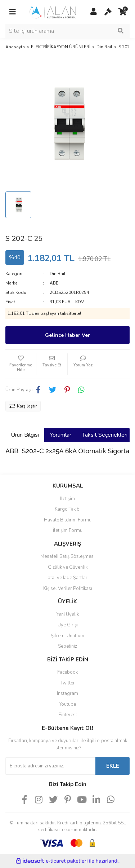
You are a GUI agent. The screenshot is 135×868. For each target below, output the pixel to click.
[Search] (67, 31)
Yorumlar (60, 435)
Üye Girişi (68, 625)
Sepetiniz (67, 646)
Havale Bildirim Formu (68, 520)
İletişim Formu (68, 530)
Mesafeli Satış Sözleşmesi (67, 556)
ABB (54, 283)
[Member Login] (94, 12)
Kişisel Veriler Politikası (68, 589)
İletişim (67, 499)
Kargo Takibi (68, 509)
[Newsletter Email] (50, 766)
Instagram (67, 693)
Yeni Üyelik (68, 614)
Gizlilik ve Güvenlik (68, 567)
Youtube (67, 704)
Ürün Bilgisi (25, 435)
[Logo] (53, 12)
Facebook (67, 672)
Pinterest (68, 715)
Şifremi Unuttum (67, 636)
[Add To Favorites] (21, 364)
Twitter (68, 683)
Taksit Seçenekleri (105, 435)
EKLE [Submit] (113, 766)
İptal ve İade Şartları (67, 578)
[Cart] (108, 12)
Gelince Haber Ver (67, 335)
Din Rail (58, 274)
